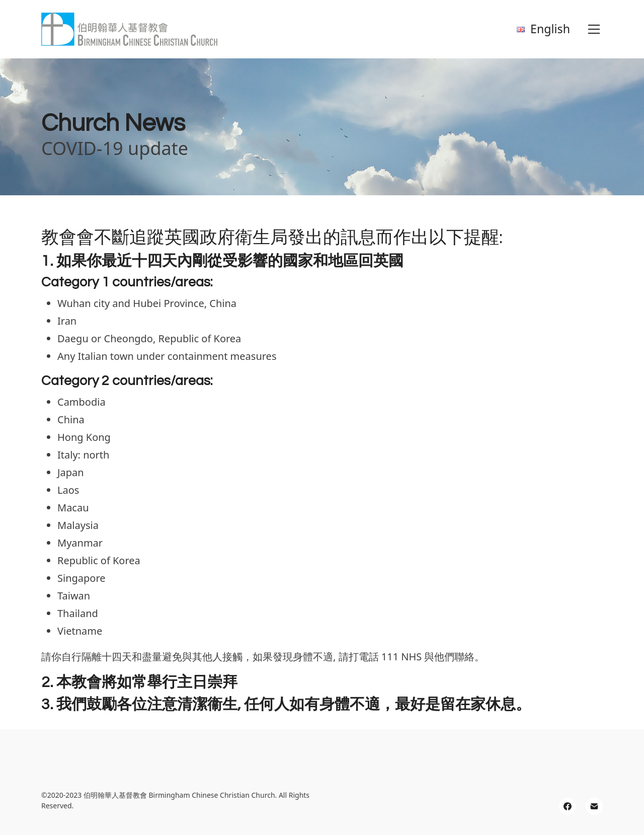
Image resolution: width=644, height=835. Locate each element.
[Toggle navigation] (594, 29)
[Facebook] (568, 806)
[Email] (594, 806)
